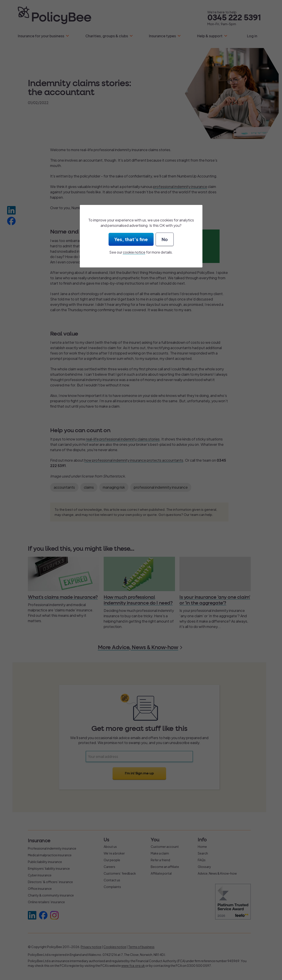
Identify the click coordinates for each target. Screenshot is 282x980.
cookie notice (134, 252)
